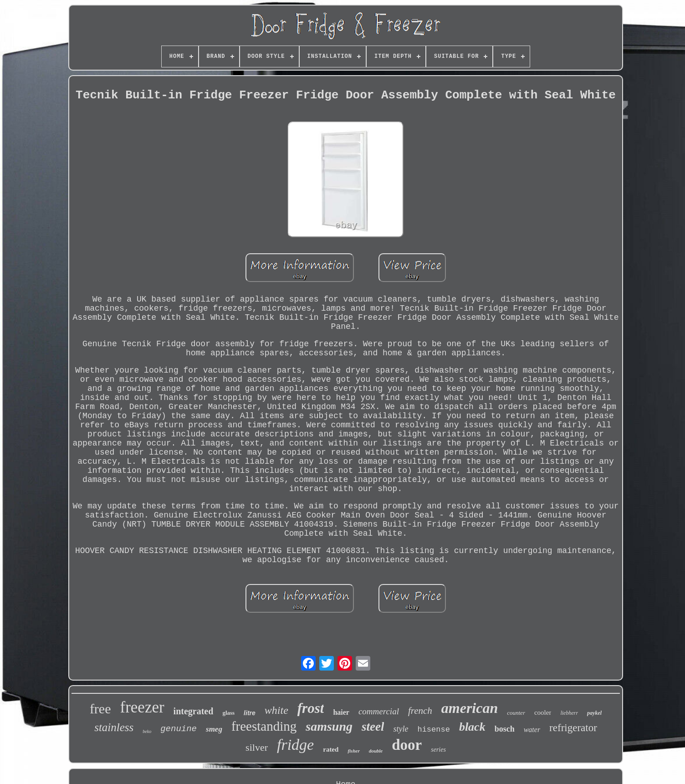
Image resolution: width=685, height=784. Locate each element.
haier (341, 712)
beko (147, 731)
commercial (379, 711)
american (470, 708)
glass (228, 713)
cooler (543, 712)
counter (516, 713)
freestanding (264, 726)
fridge (295, 745)
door (407, 745)
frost (311, 708)
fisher (353, 751)
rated (331, 749)
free (100, 709)
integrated (194, 711)
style (401, 729)
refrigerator (573, 728)
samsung (329, 726)
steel (373, 727)
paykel (594, 713)
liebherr (569, 713)
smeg (214, 729)
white (276, 710)
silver (257, 747)
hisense (433, 730)
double (376, 751)
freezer (142, 707)
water (532, 730)
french (420, 711)
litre (250, 713)
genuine (179, 729)
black (472, 727)
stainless (114, 727)
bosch (505, 729)
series (438, 750)
